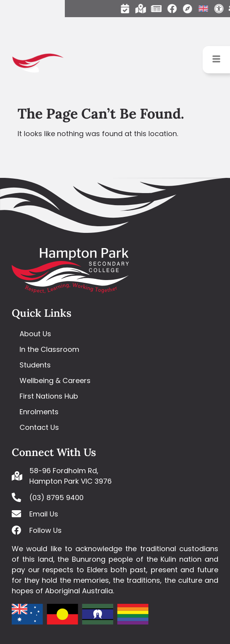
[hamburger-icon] (216, 60)
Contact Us (39, 427)
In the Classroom (49, 349)
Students (35, 365)
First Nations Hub (49, 396)
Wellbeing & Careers (55, 381)
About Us (35, 334)
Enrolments (39, 412)
